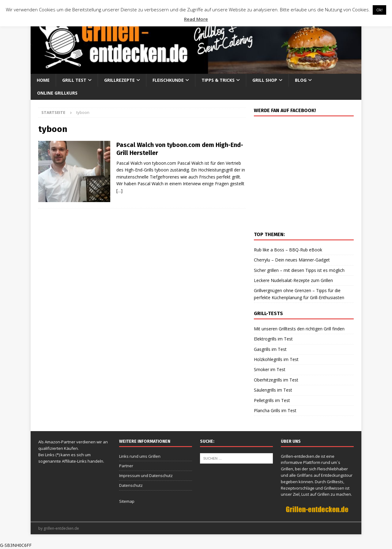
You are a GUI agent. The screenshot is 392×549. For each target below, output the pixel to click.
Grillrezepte (119, 80)
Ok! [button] (379, 10)
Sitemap (127, 501)
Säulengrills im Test (273, 390)
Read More (196, 19)
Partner (126, 466)
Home (43, 80)
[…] (119, 191)
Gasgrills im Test (270, 349)
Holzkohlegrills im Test (276, 359)
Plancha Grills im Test (275, 410)
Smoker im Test (270, 369)
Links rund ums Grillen (140, 456)
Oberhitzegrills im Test (276, 380)
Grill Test (74, 80)
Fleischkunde (168, 80)
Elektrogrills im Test (273, 339)
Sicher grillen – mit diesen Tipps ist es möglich (299, 270)
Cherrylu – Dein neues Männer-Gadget (292, 260)
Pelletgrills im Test (272, 400)
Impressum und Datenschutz (146, 476)
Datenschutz (131, 485)
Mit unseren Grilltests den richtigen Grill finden (299, 329)
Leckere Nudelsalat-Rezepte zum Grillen (293, 280)
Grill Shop (265, 80)
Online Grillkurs (57, 93)
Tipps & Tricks (218, 80)
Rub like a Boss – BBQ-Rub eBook (288, 250)
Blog (301, 80)
